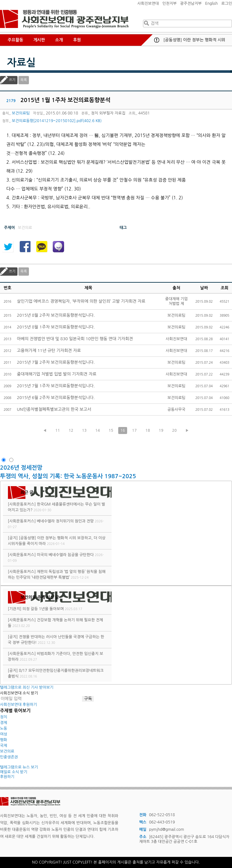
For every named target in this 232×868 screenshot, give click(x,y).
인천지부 (170, 3)
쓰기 (12, 80)
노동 (4, 728)
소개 (59, 40)
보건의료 (7, 751)
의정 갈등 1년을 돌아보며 (43, 609)
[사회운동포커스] (22, 504)
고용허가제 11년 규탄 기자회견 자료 (49, 351)
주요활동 (15, 40)
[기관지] (15, 609)
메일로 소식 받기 (14, 772)
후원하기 (7, 777)
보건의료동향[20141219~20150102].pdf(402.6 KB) (57, 121)
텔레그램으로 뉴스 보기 (19, 767)
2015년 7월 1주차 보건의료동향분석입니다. (56, 386)
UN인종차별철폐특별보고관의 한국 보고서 (54, 409)
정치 (4, 717)
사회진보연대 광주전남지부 (64, 19)
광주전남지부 (191, 3)
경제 (4, 723)
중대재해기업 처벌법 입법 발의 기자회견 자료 (57, 374)
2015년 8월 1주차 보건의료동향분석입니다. (56, 327)
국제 (4, 746)
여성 (4, 734)
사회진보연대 (148, 3)
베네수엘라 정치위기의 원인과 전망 (65, 521)
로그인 (227, 3)
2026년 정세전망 (22, 468)
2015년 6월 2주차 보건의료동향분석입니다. (56, 398)
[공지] (13, 538)
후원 (77, 40)
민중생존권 (9, 757)
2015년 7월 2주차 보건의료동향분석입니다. (56, 362)
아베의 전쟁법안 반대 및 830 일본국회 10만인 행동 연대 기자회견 (75, 339)
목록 (24, 80)
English (212, 3)
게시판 (39, 40)
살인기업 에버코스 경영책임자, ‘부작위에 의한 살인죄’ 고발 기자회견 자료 (81, 301)
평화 (4, 740)
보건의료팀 (21, 113)
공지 (157, 40)
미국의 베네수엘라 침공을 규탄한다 (65, 555)
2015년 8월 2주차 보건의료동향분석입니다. (56, 315)
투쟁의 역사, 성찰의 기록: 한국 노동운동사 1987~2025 (68, 476)
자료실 (21, 63)
